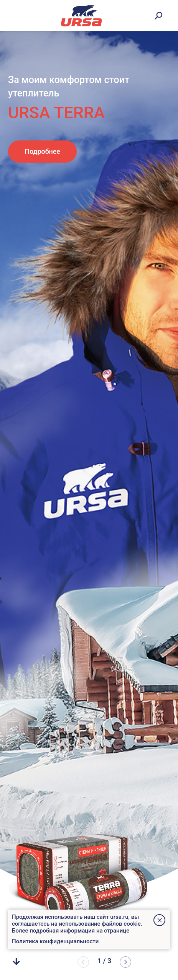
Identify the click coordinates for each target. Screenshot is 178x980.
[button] (125, 962)
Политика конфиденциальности (55, 941)
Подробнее (42, 151)
